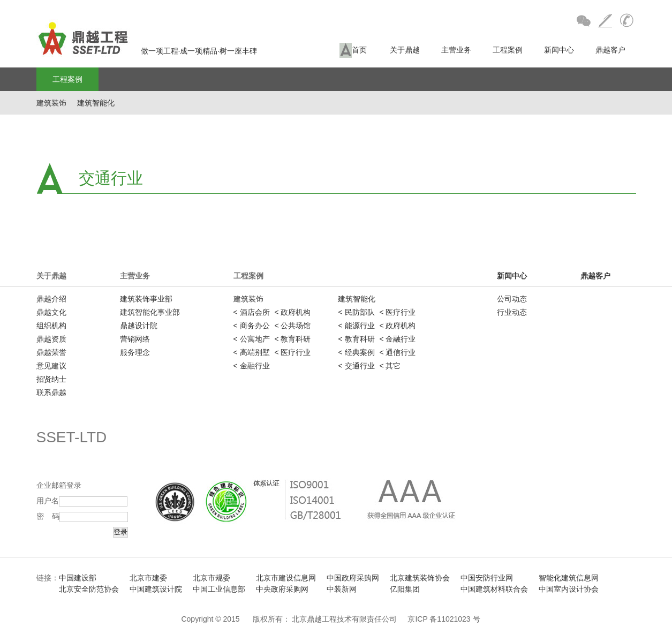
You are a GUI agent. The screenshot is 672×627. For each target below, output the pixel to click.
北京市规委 (212, 578)
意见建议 (51, 366)
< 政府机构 (292, 312)
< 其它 (390, 366)
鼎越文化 (51, 312)
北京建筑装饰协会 (420, 578)
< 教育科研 (292, 339)
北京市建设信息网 (286, 578)
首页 (353, 50)
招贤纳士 (51, 379)
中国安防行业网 (487, 578)
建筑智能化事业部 (150, 312)
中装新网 (342, 589)
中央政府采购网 (282, 589)
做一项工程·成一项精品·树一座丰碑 (147, 51)
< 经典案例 (356, 352)
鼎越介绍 (51, 299)
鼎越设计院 (139, 326)
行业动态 (512, 312)
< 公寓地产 (252, 339)
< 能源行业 (356, 326)
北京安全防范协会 (89, 589)
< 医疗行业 (292, 352)
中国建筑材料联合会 (494, 589)
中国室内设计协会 (569, 589)
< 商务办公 (252, 326)
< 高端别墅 (252, 352)
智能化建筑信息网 (569, 578)
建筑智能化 (96, 103)
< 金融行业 (252, 366)
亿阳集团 (405, 589)
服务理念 (135, 352)
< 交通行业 (356, 366)
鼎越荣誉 (51, 352)
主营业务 (456, 50)
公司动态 (512, 299)
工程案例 (508, 50)
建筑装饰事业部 (146, 299)
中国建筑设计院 (156, 589)
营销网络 (135, 339)
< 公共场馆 (292, 326)
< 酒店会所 (252, 312)
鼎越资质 (51, 339)
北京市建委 (148, 578)
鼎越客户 (610, 50)
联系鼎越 (51, 392)
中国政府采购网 (353, 578)
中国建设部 (78, 578)
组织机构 (51, 326)
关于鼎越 (405, 50)
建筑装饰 (51, 103)
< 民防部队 (356, 312)
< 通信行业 (397, 352)
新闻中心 (559, 50)
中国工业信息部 (219, 589)
